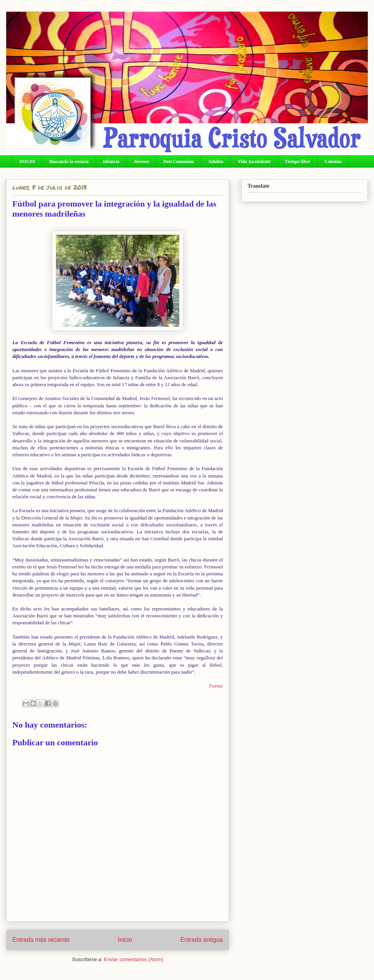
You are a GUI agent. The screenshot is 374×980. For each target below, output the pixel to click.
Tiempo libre (298, 161)
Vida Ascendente (254, 161)
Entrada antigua (202, 940)
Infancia (111, 161)
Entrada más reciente (41, 940)
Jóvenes (141, 161)
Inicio (125, 940)
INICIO (27, 161)
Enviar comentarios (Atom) (133, 959)
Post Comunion (178, 161)
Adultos (216, 161)
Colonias (333, 161)
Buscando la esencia (69, 161)
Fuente (216, 686)
